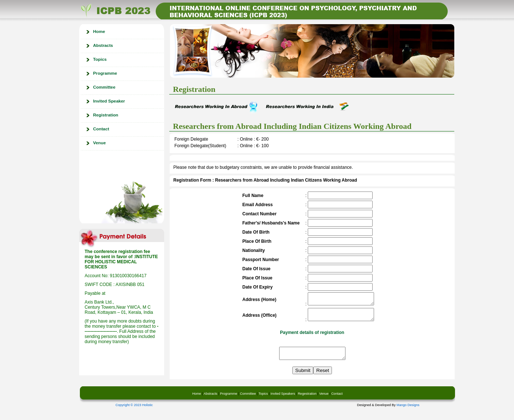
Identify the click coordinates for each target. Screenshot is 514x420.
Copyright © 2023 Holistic (134, 412)
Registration (106, 115)
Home (99, 31)
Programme (105, 73)
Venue (99, 143)
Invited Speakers (282, 400)
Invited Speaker (109, 101)
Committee (104, 87)
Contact (101, 129)
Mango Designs (408, 412)
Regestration (307, 400)
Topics (100, 59)
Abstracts (103, 45)
